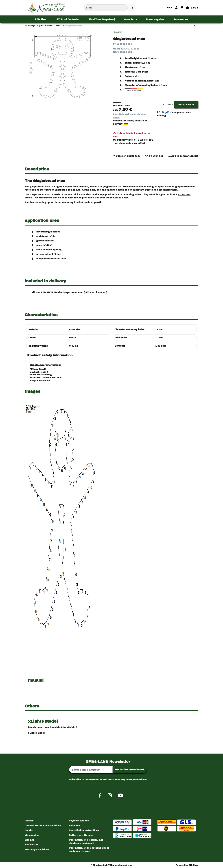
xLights (71, 727)
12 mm (159, 330)
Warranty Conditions (37, 850)
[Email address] (91, 770)
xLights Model (36, 733)
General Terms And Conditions (43, 826)
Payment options (79, 821)
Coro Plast (75, 330)
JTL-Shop (193, 865)
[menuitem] (41, 19)
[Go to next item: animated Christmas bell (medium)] (194, 26)
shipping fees (125, 865)
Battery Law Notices (81, 835)
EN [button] (169, 8)
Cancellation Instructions (84, 830)
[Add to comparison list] (81, 37)
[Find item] (132, 8)
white (73, 338)
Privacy (29, 821)
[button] (176, 8)
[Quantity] (162, 105)
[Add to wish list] (89, 37)
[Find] (106, 8)
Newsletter (31, 845)
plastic (98, 202)
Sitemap (30, 840)
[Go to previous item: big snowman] (187, 26)
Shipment (74, 826)
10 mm (159, 338)
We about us (32, 835)
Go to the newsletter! (130, 770)
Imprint (29, 830)
